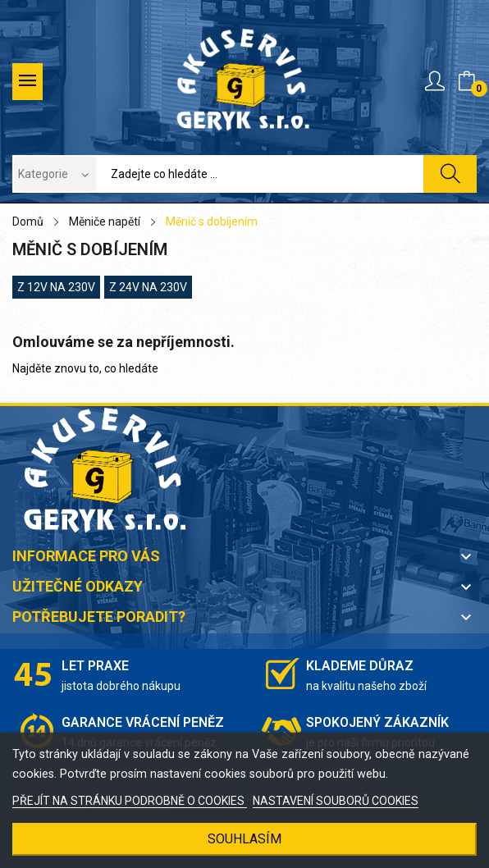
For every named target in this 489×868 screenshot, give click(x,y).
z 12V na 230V (56, 287)
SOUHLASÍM (244, 839)
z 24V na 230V (148, 287)
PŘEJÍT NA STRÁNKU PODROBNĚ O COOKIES (130, 801)
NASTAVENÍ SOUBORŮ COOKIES (336, 801)
